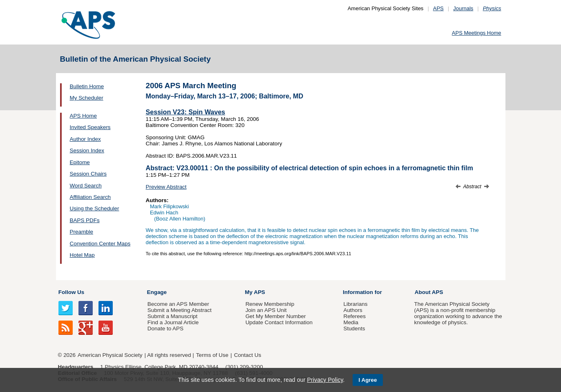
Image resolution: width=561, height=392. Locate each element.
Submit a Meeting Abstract (180, 310)
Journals (463, 8)
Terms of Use (212, 355)
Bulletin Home (87, 86)
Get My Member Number (276, 316)
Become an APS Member (178, 304)
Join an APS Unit (266, 310)
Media (351, 322)
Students (354, 329)
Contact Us (248, 355)
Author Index (85, 139)
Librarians (355, 304)
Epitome (80, 162)
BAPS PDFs (85, 220)
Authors (353, 310)
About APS (429, 292)
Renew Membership (270, 304)
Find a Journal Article (173, 322)
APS (438, 8)
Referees (354, 316)
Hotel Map (82, 255)
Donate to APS (165, 329)
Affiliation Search (91, 197)
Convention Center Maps (100, 244)
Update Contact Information (279, 322)
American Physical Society (110, 355)
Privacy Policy (325, 380)
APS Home (83, 116)
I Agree (368, 380)
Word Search (86, 186)
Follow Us (71, 292)
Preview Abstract (166, 187)
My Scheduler (87, 98)
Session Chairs (88, 174)
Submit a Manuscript (172, 316)
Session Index (87, 150)
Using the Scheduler (95, 208)
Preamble (82, 232)
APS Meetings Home (477, 33)
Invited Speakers (90, 127)
